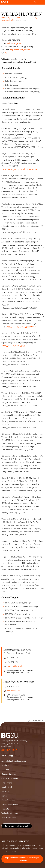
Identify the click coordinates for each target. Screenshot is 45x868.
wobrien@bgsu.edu (15, 43)
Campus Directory (9, 774)
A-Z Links (5, 770)
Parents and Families (10, 804)
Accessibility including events (14, 761)
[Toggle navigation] (42, 2)
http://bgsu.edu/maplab (20, 50)
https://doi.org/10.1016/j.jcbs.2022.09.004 (19, 169)
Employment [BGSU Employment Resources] (7, 783)
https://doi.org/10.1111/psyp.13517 (16, 346)
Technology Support (10, 813)
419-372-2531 (9, 750)
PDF (6, 53)
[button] (16, 2)
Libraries (5, 796)
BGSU (3, 18)
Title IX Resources (9, 817)
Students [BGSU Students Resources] (5, 809)
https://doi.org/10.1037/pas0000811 (21, 327)
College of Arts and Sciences (15, 18)
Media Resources (8, 800)
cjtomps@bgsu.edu (15, 666)
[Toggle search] (35, 2)
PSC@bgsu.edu (13, 691)
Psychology (28, 18)
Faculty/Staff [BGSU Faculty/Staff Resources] (7, 787)
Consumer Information (10, 778)
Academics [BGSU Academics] (6, 765)
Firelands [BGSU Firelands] (5, 791)
